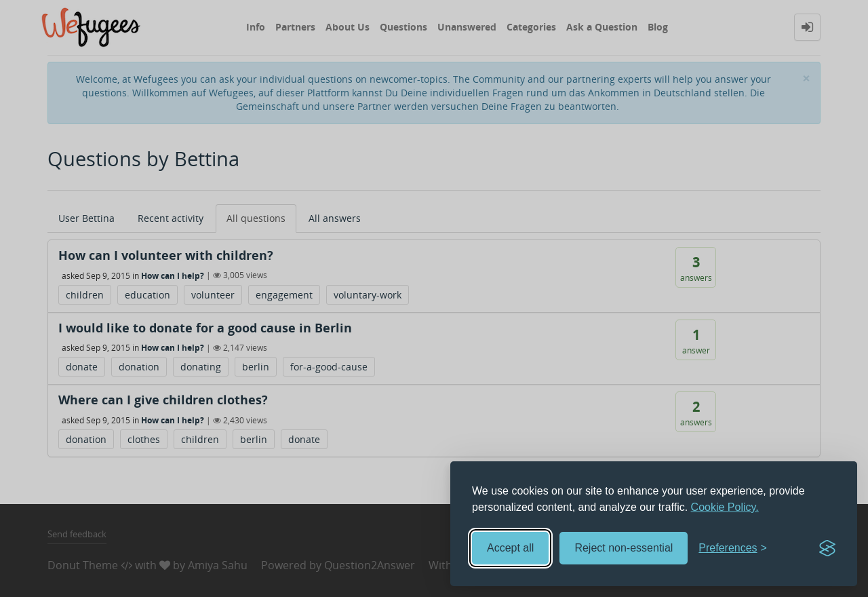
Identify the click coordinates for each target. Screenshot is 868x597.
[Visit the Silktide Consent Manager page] (827, 548)
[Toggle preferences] (733, 548)
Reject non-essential (624, 548)
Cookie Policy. (725, 507)
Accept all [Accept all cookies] (510, 548)
